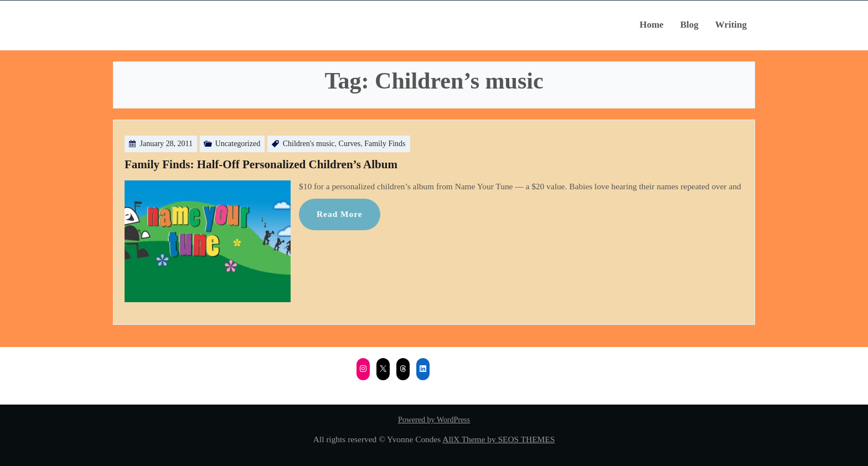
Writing (731, 25)
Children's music (309, 144)
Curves (350, 144)
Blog (689, 25)
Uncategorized (238, 144)
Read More (340, 214)
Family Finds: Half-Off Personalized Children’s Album (261, 164)
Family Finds (385, 144)
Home (651, 25)
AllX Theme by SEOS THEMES (498, 439)
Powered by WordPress (434, 420)
